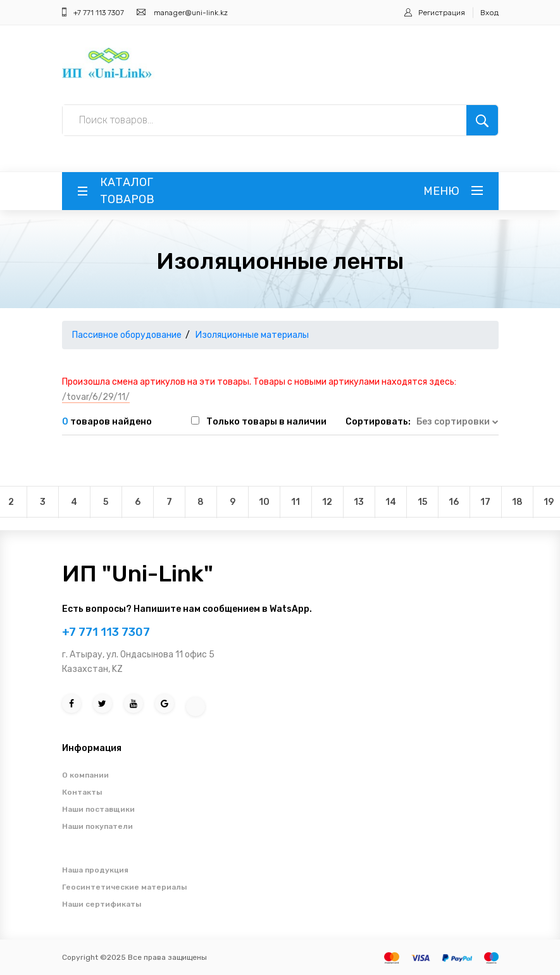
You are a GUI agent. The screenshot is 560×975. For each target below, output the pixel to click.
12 (327, 502)
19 (549, 502)
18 (517, 502)
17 (485, 502)
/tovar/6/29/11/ (96, 397)
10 (264, 502)
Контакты (82, 792)
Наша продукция (95, 870)
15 (422, 502)
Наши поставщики (98, 809)
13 (359, 502)
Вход (489, 13)
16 (454, 502)
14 (391, 502)
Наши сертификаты (102, 904)
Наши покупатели (97, 826)
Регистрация (442, 13)
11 (296, 502)
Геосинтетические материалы (124, 887)
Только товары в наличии (266, 422)
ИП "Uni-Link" (138, 574)
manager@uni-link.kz (191, 13)
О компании (85, 775)
